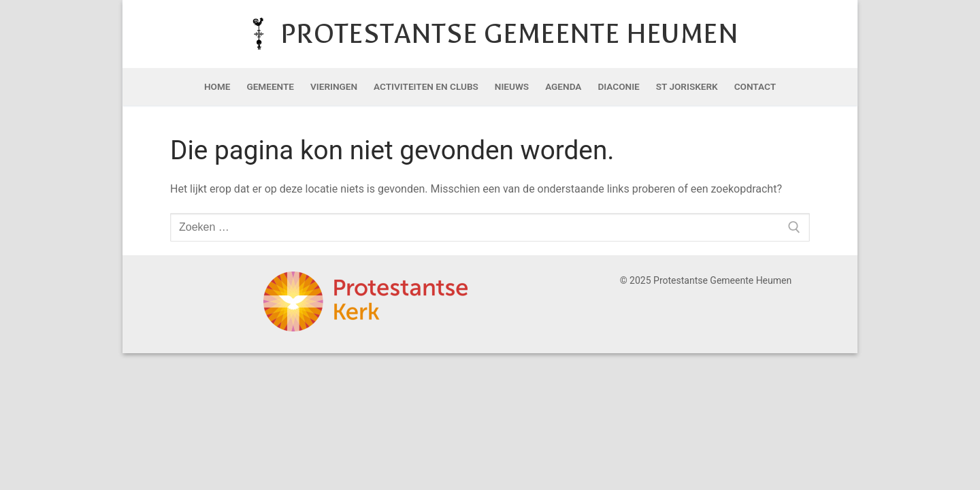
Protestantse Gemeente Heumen (509, 34)
